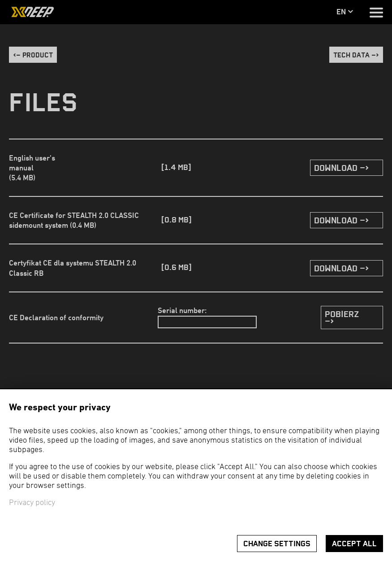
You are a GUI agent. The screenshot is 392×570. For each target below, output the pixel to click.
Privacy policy (32, 503)
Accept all (354, 544)
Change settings (277, 544)
